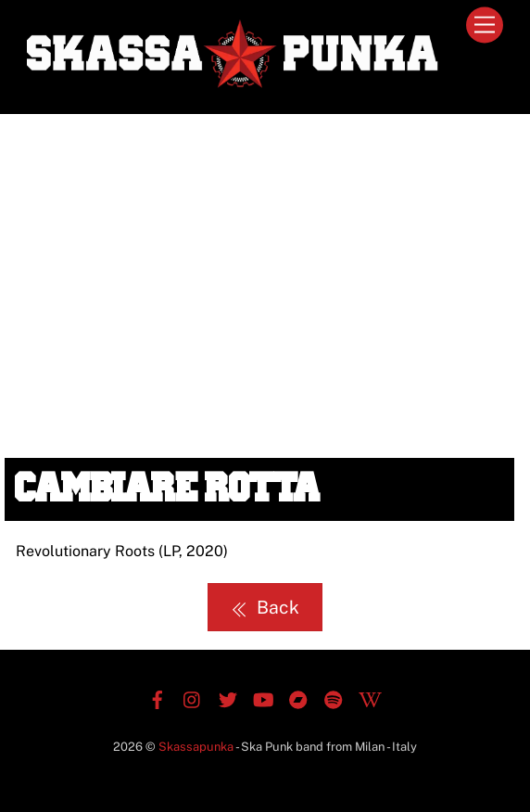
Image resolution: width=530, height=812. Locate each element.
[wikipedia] (369, 698)
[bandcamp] (298, 698)
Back (265, 607)
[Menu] (485, 25)
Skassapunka (196, 747)
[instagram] (193, 698)
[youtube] (263, 698)
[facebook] (158, 698)
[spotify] (334, 698)
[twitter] (228, 698)
